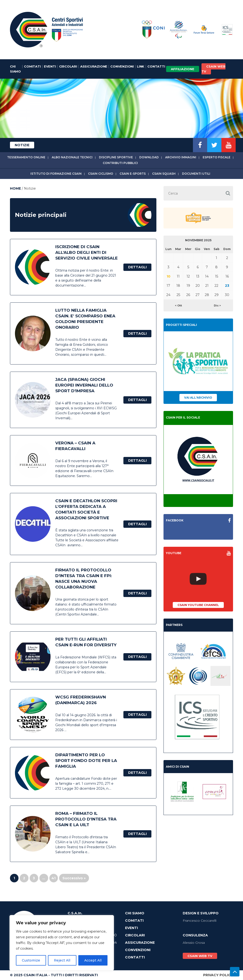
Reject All (62, 960)
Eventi (50, 66)
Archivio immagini (181, 157)
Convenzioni (122, 66)
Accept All (93, 960)
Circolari (68, 66)
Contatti (156, 66)
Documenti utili (196, 174)
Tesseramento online (26, 157)
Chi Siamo (15, 69)
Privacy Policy (218, 975)
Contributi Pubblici (120, 163)
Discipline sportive (116, 157)
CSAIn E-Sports (133, 174)
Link (141, 66)
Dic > (217, 305)
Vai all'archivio (198, 398)
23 (227, 286)
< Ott (178, 305)
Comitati (32, 66)
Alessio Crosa (194, 943)
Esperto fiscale (217, 157)
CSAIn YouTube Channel (198, 605)
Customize (31, 960)
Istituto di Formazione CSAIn (56, 174)
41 (54, 878)
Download (149, 157)
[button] (228, 193)
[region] (62, 943)
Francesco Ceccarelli (200, 921)
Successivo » (74, 878)
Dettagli (137, 267)
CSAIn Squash (164, 174)
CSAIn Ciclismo (101, 174)
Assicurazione (94, 66)
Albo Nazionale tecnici (72, 157)
